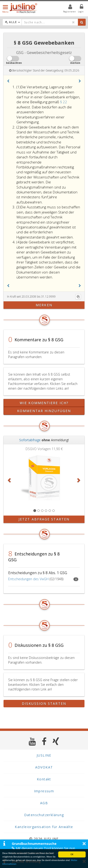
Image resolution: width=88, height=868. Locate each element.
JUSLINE (44, 755)
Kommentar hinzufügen (44, 411)
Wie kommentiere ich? (44, 403)
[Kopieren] (78, 297)
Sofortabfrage (30, 440)
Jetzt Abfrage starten (44, 519)
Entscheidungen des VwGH (28, 579)
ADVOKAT (44, 767)
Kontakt (44, 779)
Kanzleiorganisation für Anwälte (44, 827)
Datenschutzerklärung (44, 815)
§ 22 (64, 102)
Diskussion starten (44, 703)
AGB (44, 803)
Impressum (44, 791)
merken (44, 305)
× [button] (84, 843)
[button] (8, 81)
